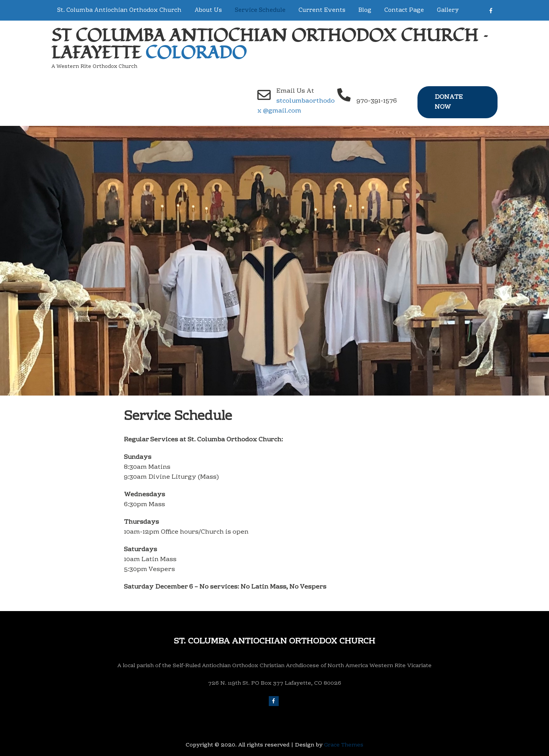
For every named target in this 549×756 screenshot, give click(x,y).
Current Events (322, 10)
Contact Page (404, 10)
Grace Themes (344, 745)
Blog (365, 10)
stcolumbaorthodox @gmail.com (296, 106)
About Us (208, 10)
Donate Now (449, 102)
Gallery (448, 10)
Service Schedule (260, 10)
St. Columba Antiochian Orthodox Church (119, 10)
